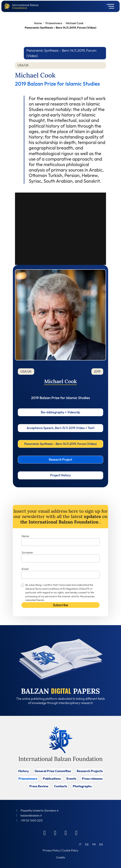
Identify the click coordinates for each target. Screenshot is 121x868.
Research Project (61, 460)
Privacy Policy (51, 850)
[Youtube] (76, 833)
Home (38, 23)
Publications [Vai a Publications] (52, 779)
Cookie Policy (70, 850)
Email (25, 569)
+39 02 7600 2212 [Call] (31, 820)
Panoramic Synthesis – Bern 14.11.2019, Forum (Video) (61, 444)
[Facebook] (45, 833)
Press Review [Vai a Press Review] (39, 786)
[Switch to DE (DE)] (87, 844)
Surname (27, 552)
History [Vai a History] (24, 771)
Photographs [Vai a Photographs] (82, 786)
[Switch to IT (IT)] (80, 844)
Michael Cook (75, 23)
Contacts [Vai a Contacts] (61, 786)
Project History (61, 475)
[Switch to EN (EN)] (101, 844)
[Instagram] (66, 833)
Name (25, 536)
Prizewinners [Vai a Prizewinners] (28, 779)
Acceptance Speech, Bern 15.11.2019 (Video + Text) (60, 428)
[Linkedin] (55, 833)
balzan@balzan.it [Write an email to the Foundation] (31, 815)
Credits (61, 857)
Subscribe (61, 605)
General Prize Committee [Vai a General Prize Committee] (53, 771)
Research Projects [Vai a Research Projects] (90, 771)
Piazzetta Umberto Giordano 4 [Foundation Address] (39, 810)
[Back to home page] (8, 6)
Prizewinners (54, 23)
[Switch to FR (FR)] (94, 844)
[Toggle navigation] (109, 6)
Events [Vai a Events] (71, 779)
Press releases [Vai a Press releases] (92, 779)
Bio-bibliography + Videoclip (61, 412)
